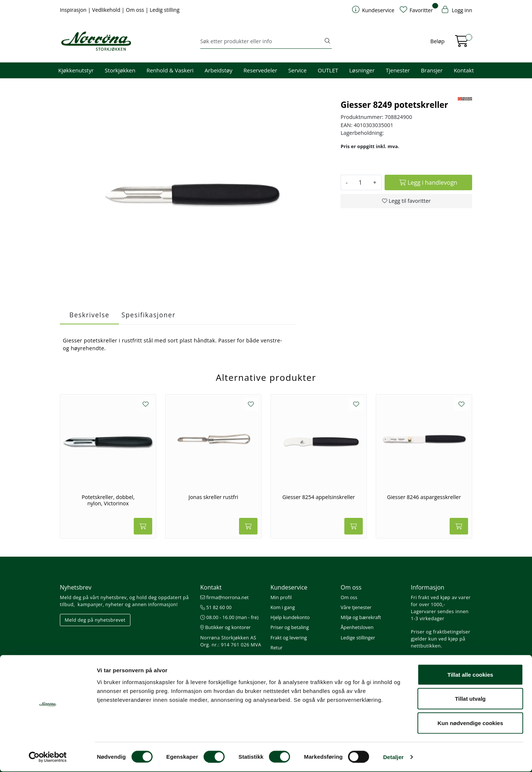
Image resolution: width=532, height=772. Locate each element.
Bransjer (432, 70)
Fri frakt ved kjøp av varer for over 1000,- (441, 601)
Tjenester (398, 70)
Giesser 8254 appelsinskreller (319, 497)
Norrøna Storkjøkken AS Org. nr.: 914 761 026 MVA (231, 641)
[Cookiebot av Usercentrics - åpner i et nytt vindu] (48, 758)
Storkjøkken (120, 70)
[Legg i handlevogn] (428, 182)
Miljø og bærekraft (361, 617)
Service (297, 70)
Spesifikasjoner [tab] (149, 315)
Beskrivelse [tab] (89, 315)
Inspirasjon (74, 10)
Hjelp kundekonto (290, 617)
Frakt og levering (289, 638)
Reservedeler (260, 70)
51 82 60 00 (216, 607)
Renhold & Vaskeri (170, 70)
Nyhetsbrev (76, 587)
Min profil (281, 597)
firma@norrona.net (224, 597)
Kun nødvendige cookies (470, 723)
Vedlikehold (107, 10)
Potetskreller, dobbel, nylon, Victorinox (108, 500)
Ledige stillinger (358, 638)
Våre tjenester (356, 607)
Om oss (136, 10)
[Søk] (262, 41)
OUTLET (328, 70)
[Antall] (360, 182)
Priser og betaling (290, 627)
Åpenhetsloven (357, 627)
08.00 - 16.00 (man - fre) (229, 617)
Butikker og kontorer (226, 627)
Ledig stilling (165, 10)
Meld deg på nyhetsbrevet (95, 620)
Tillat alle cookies (470, 675)
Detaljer (393, 757)
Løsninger (362, 70)
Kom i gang (283, 607)
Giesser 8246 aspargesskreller (424, 497)
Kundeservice (289, 587)
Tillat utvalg (470, 699)
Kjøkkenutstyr (76, 70)
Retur (277, 648)
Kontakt (464, 70)
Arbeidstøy (219, 70)
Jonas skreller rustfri (213, 497)
